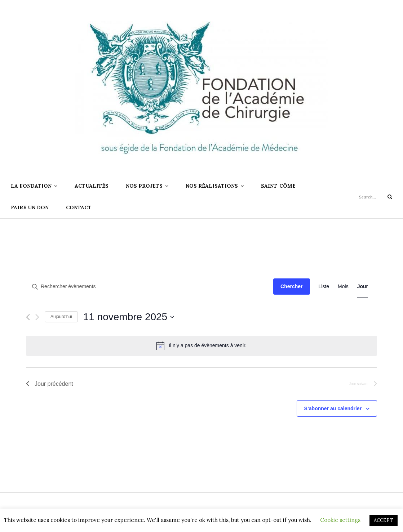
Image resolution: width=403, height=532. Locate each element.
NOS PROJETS (144, 186)
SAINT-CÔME (278, 186)
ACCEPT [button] (384, 520)
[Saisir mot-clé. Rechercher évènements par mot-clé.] (150, 287)
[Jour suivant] (37, 317)
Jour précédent (50, 384)
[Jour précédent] (28, 317)
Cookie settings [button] (340, 520)
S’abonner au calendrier (333, 408)
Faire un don (30, 207)
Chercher (291, 286)
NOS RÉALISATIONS (212, 186)
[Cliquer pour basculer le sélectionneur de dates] (129, 317)
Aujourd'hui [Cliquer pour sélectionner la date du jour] (61, 317)
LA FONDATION (31, 186)
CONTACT (79, 207)
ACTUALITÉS (92, 186)
